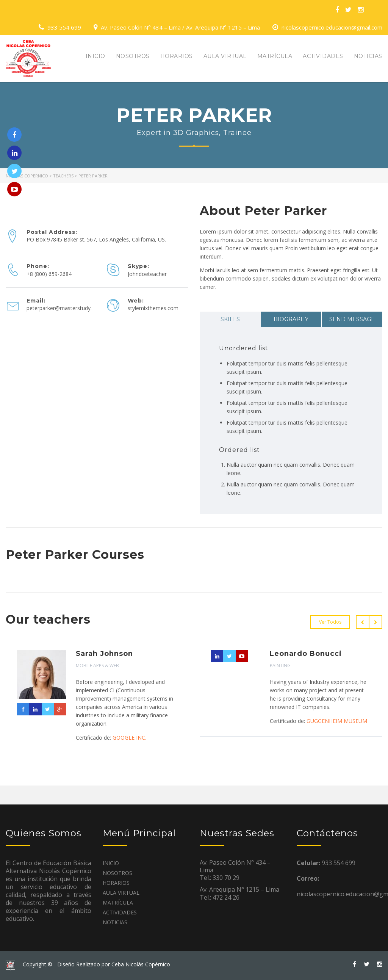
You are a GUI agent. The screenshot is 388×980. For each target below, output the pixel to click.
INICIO (95, 56)
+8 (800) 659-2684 (49, 274)
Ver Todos (330, 622)
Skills (230, 319)
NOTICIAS (368, 56)
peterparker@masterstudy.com (65, 308)
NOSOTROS (133, 56)
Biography (291, 319)
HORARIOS (177, 56)
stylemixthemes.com (153, 308)
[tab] (230, 319)
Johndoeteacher (147, 274)
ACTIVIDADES (323, 56)
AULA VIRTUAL (225, 56)
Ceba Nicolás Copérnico (141, 964)
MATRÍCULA (275, 56)
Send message (352, 319)
